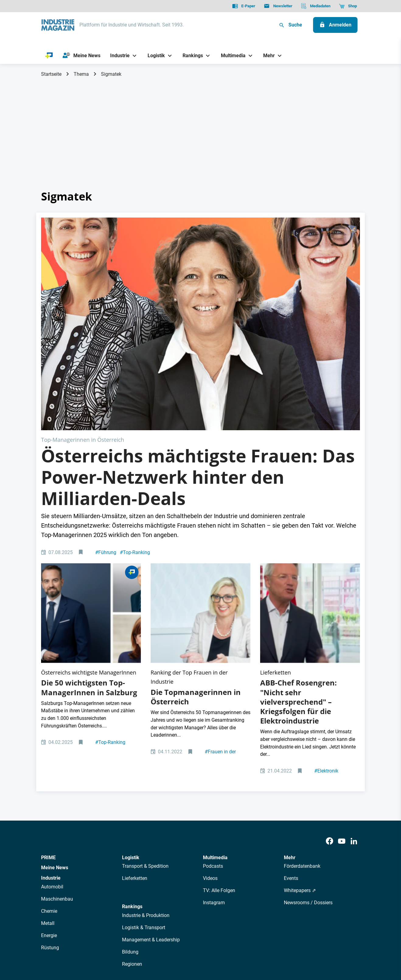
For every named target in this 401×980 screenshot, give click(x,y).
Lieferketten (135, 729)
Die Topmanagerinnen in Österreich (196, 547)
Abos (178, 890)
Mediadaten (221, 890)
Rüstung (50, 798)
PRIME (48, 708)
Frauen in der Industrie (220, 605)
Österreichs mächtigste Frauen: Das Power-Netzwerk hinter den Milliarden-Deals (198, 371)
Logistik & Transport (144, 778)
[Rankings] (191, 56)
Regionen (132, 814)
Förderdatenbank (302, 716)
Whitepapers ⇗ (300, 741)
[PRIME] (49, 56)
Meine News (55, 718)
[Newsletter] (278, 6)
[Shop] (348, 6)
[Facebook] (330, 691)
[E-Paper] (244, 6)
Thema (81, 74)
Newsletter (157, 890)
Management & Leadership (151, 790)
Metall (48, 773)
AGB (83, 944)
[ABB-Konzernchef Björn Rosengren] (310, 485)
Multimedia (215, 708)
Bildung (130, 802)
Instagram (214, 753)
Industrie (51, 728)
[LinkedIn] (354, 691)
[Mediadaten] (316, 6)
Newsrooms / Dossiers (308, 753)
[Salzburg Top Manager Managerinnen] (91, 485)
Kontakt (129, 944)
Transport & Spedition (145, 716)
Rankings (132, 757)
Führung (106, 446)
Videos (210, 729)
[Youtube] (342, 691)
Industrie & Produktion (146, 765)
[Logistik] (154, 56)
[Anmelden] (335, 25)
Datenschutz (59, 944)
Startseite (51, 74)
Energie (49, 785)
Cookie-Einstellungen (165, 944)
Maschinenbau (57, 749)
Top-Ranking (135, 446)
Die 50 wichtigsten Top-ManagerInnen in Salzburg (89, 538)
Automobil (52, 737)
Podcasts (213, 716)
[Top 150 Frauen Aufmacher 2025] (200, 271)
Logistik (131, 708)
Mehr (290, 708)
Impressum (104, 944)
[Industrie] (118, 56)
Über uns (103, 890)
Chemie (49, 761)
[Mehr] (267, 56)
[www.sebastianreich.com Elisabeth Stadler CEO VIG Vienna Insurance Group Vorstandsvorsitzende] (200, 485)
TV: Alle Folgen (219, 741)
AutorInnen (129, 890)
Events (291, 729)
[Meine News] (82, 56)
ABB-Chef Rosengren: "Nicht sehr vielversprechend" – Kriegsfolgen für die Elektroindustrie (298, 552)
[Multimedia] (231, 56)
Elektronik (326, 621)
